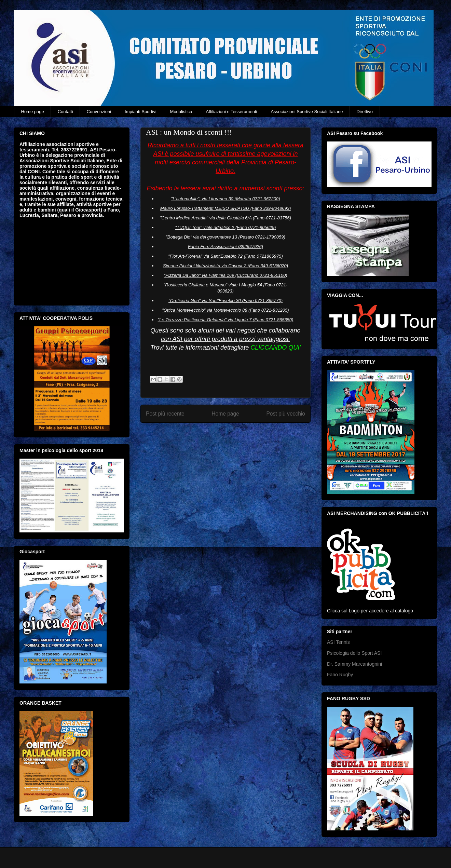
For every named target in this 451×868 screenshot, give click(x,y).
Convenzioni (99, 112)
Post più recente (165, 414)
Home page (33, 112)
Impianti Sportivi (140, 112)
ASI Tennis (338, 642)
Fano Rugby (340, 675)
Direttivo (365, 112)
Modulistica (181, 112)
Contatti (65, 112)
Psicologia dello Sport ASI (354, 653)
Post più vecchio (286, 414)
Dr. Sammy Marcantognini (354, 664)
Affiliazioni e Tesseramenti (232, 112)
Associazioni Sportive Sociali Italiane (307, 112)
